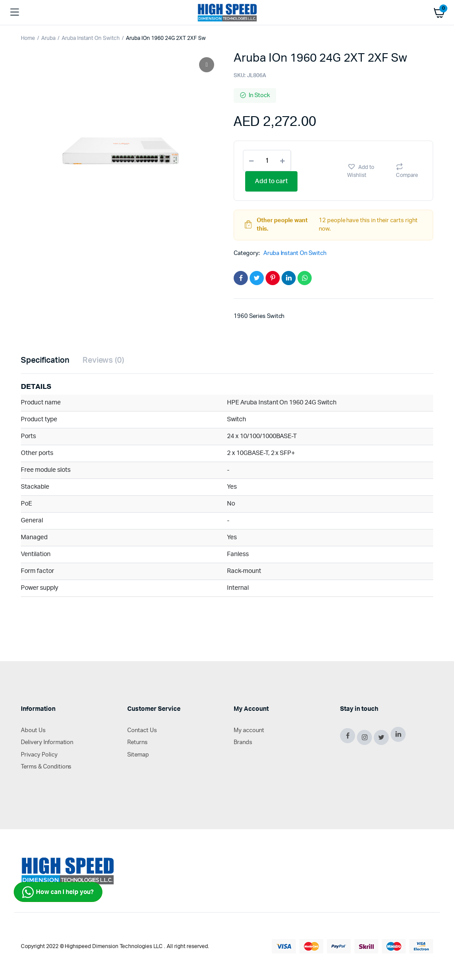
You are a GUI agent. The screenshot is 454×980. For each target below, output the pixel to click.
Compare (407, 175)
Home (28, 38)
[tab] (45, 361)
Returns (137, 743)
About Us (33, 731)
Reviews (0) (104, 361)
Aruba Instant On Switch (91, 38)
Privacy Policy (39, 755)
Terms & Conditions (46, 767)
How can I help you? (58, 892)
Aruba (48, 38)
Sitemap (138, 755)
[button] (367, 171)
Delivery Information (47, 743)
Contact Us (142, 731)
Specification (45, 361)
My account (249, 731)
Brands (243, 743)
